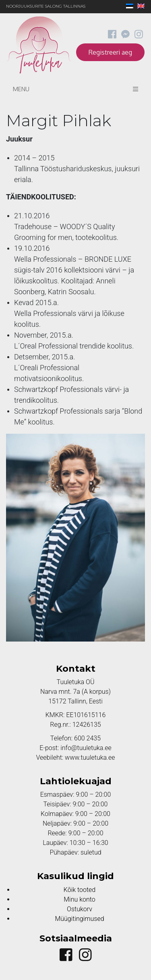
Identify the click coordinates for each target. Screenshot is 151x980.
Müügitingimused (79, 919)
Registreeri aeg (110, 52)
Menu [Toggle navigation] (75, 89)
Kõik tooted (80, 890)
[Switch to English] (139, 7)
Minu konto (79, 899)
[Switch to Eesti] (128, 7)
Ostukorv (80, 909)
